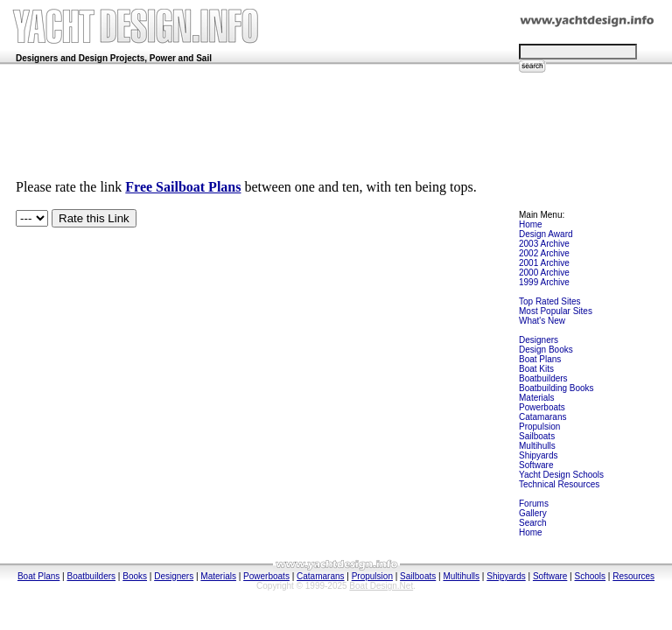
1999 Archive (544, 282)
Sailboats (537, 436)
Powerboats (542, 407)
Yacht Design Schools (561, 475)
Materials (537, 398)
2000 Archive (544, 273)
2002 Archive (544, 253)
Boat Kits (536, 369)
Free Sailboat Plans (183, 187)
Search (533, 523)
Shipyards (538, 455)
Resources (633, 576)
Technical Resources (559, 484)
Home (531, 224)
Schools (591, 576)
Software (536, 465)
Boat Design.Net (381, 586)
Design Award (546, 234)
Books (135, 576)
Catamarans (542, 417)
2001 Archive (544, 263)
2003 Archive (544, 244)
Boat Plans (540, 359)
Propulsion (539, 427)
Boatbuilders (543, 378)
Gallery (533, 513)
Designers (539, 340)
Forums (534, 504)
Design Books (546, 350)
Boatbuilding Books (556, 388)
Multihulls (537, 446)
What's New (542, 321)
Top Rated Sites (550, 301)
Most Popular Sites (556, 311)
